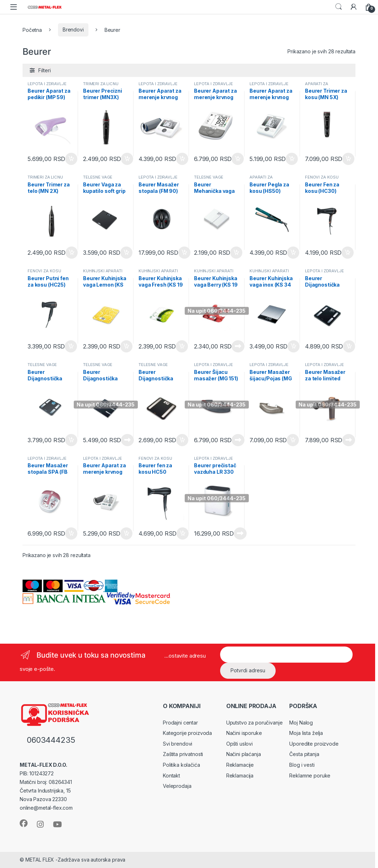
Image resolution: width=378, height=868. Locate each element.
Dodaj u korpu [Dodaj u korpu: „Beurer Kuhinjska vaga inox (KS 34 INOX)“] (294, 346)
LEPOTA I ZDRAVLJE (47, 84)
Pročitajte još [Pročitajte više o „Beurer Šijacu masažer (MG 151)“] (238, 440)
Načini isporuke (244, 733)
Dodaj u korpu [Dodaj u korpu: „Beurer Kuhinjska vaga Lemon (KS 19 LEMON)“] (126, 346)
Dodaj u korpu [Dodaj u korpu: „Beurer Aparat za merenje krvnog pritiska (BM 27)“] (182, 159)
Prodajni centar (180, 723)
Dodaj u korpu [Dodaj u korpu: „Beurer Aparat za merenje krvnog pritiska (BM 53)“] (238, 159)
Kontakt (171, 776)
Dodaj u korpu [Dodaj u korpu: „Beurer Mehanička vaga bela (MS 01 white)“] (236, 253)
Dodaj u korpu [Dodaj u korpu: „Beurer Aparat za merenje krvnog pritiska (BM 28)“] (292, 159)
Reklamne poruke (310, 776)
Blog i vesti (302, 765)
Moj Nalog (301, 723)
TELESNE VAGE (98, 177)
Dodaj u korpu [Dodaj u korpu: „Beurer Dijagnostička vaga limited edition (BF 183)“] (182, 440)
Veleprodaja (177, 786)
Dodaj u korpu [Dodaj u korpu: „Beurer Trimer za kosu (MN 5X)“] (348, 159)
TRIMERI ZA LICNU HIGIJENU (101, 86)
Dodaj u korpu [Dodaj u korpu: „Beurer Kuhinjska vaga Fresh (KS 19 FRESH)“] (182, 346)
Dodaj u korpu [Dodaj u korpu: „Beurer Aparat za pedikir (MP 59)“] (71, 159)
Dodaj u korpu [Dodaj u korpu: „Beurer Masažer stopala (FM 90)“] (184, 253)
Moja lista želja (306, 733)
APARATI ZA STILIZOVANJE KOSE (325, 86)
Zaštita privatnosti (183, 754)
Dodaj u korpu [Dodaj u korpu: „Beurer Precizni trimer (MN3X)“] (127, 159)
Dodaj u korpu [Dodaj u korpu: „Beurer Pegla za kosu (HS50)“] (293, 253)
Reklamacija (240, 776)
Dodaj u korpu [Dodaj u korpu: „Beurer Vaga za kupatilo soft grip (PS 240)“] (126, 253)
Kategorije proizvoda (187, 733)
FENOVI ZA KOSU (322, 177)
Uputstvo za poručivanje (255, 723)
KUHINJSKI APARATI (103, 271)
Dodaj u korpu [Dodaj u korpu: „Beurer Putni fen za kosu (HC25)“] (71, 346)
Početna (32, 30)
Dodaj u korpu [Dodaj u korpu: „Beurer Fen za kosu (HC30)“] (348, 253)
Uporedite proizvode (314, 744)
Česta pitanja (304, 754)
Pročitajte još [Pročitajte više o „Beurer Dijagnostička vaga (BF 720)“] (127, 440)
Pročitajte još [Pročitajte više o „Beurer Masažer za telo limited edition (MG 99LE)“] (349, 440)
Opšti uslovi (239, 744)
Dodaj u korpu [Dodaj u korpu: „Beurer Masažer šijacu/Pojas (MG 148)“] (293, 440)
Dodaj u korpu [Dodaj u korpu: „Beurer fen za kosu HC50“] (183, 533)
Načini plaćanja (244, 754)
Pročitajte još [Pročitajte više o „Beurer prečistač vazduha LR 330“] (240, 533)
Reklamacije (240, 765)
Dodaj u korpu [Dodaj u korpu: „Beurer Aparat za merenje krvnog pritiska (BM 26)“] (126, 533)
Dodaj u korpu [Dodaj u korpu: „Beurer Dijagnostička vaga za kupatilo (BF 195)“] (71, 440)
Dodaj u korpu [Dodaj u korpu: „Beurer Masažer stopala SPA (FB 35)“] (71, 533)
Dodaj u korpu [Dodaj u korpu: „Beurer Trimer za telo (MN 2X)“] (72, 253)
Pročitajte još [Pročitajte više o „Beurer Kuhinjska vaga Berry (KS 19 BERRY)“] (238, 346)
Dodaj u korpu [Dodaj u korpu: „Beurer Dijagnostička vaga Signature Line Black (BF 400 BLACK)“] (349, 346)
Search (339, 7)
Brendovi (73, 30)
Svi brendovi (178, 744)
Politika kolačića (181, 765)
